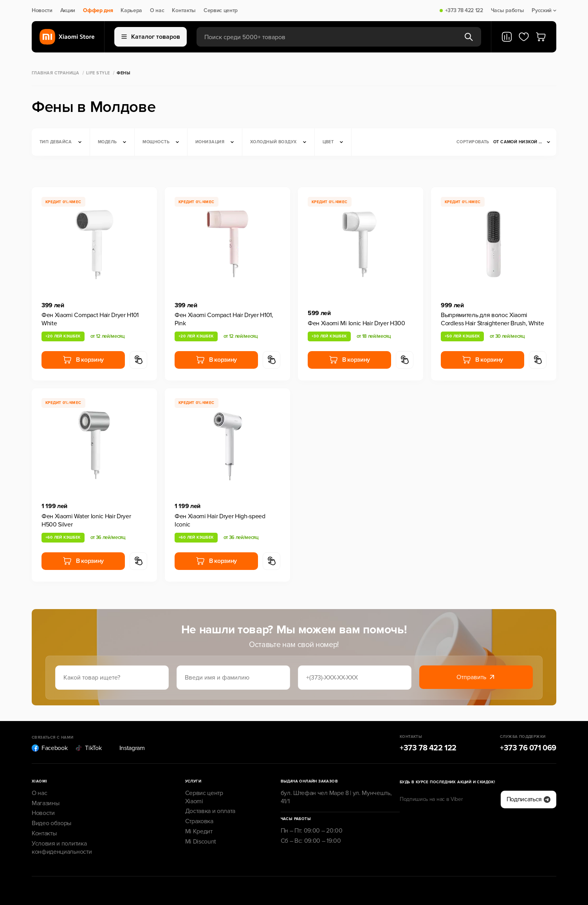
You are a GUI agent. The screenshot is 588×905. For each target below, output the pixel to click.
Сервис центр (221, 11)
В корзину (83, 360)
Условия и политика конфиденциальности (62, 848)
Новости (42, 11)
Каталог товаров (151, 37)
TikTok (88, 748)
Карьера (131, 11)
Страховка (199, 821)
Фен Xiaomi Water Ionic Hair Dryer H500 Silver (86, 520)
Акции (68, 11)
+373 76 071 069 (528, 748)
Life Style (98, 73)
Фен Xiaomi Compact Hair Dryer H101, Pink (224, 319)
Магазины (45, 803)
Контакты (184, 11)
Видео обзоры (51, 823)
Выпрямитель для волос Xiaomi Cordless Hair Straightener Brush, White (492, 319)
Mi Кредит (199, 831)
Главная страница (55, 73)
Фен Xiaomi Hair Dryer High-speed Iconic (220, 520)
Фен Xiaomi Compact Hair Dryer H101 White (90, 319)
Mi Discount (201, 842)
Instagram (127, 748)
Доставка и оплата (210, 811)
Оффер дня (98, 11)
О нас (157, 11)
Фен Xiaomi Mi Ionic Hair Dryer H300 (356, 323)
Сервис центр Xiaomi (204, 797)
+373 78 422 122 (464, 11)
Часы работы (507, 11)
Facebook (50, 748)
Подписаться (528, 799)
